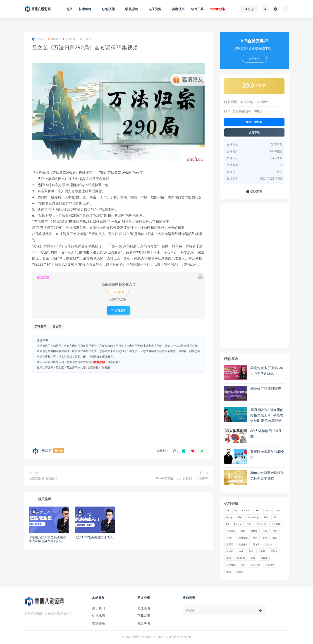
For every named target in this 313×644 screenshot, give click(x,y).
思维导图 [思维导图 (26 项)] (243, 538)
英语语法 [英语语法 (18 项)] (270, 565)
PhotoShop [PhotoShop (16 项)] (253, 517)
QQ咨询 (254, 191)
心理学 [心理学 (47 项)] (230, 538)
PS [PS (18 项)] (228, 524)
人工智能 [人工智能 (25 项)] (276, 524)
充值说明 (144, 608)
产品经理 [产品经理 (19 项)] (261, 524)
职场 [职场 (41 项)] (253, 558)
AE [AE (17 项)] (228, 510)
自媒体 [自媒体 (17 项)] (264, 558)
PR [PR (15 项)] (275, 517)
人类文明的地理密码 (43, 478)
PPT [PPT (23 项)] (266, 517)
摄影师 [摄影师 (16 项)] (230, 544)
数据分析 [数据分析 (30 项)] (243, 544)
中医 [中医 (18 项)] (249, 524)
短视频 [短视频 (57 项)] (262, 551)
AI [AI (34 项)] (236, 510)
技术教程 (69, 39)
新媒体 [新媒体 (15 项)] (269, 544)
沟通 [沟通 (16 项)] (241, 551)
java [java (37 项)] (278, 510)
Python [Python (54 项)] (238, 524)
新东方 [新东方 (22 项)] (256, 544)
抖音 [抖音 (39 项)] (265, 538)
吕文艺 (57, 327)
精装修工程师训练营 (266, 389)
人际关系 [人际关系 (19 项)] (231, 531)
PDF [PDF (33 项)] (240, 517)
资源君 (39, 39)
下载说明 (144, 616)
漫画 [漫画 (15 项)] (251, 551)
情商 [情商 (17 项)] (255, 538)
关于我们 (98, 608)
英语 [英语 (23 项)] (243, 565)
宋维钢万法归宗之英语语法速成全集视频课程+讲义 (48, 539)
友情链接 (98, 623)
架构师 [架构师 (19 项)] (230, 551)
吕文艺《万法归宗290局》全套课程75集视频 (83, 367)
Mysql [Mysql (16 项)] (229, 517)
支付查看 (118, 310)
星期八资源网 (45, 367)
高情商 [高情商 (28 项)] (240, 572)
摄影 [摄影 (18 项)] (275, 538)
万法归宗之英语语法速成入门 (94, 539)
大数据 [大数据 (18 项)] (254, 531)
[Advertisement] (119, 409)
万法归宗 (41, 327)
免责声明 (144, 623)
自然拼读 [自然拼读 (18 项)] (231, 565)
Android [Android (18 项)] (246, 510)
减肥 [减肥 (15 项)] (243, 531)
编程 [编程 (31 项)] (229, 558)
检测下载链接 (254, 122)
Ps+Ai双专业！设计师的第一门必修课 (182, 478)
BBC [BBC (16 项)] (258, 510)
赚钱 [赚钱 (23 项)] (229, 572)
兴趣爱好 (55, 39)
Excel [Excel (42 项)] (268, 510)
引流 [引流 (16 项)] (265, 531)
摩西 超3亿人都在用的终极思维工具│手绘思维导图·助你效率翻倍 (267, 415)
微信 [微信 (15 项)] (275, 531)
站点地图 (98, 616)
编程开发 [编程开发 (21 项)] (241, 558)
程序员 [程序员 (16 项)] (274, 551)
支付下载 (254, 132)
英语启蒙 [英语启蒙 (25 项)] (255, 565)
